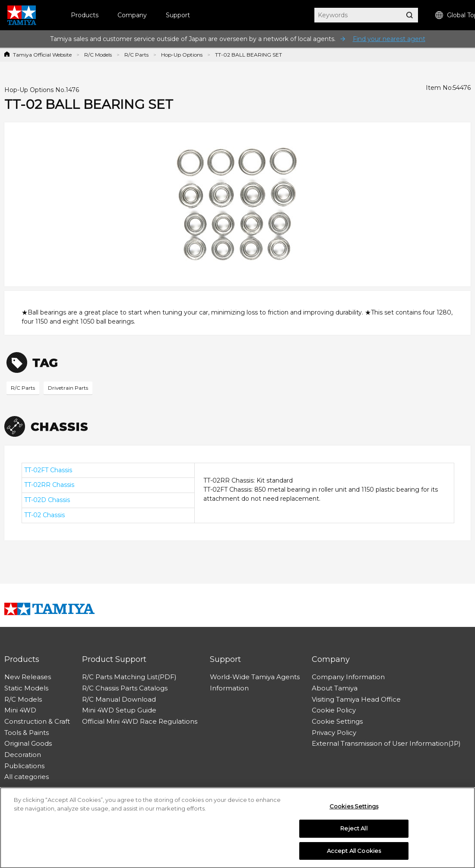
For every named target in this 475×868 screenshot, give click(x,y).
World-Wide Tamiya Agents (255, 677)
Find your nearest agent (389, 39)
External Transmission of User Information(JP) (386, 743)
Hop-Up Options (182, 55)
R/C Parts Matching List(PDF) (129, 677)
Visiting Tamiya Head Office (356, 699)
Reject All (354, 830)
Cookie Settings (337, 721)
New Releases (28, 677)
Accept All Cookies (354, 853)
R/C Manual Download (119, 699)
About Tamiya (335, 688)
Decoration (23, 755)
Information (229, 688)
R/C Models (98, 55)
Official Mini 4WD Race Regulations (140, 721)
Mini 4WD (20, 710)
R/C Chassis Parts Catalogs (125, 688)
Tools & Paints (27, 733)
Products (85, 15)
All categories (27, 777)
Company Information (348, 677)
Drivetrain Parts (68, 388)
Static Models (26, 688)
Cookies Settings (354, 808)
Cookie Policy (334, 710)
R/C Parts (136, 55)
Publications (24, 766)
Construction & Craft (37, 721)
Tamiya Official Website (42, 55)
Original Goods (28, 743)
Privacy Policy (334, 733)
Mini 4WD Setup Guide (119, 710)
